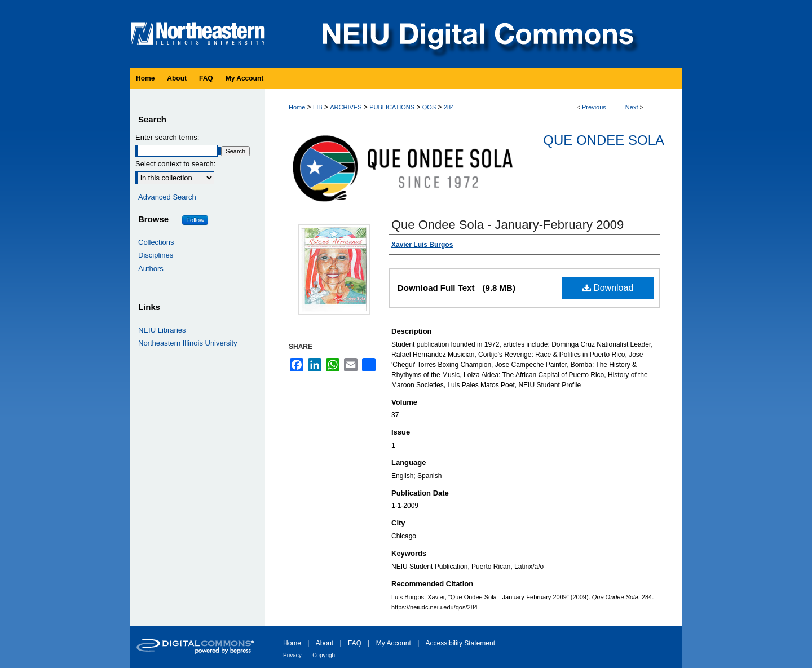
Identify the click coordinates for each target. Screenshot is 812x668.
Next (632, 107)
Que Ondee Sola (604, 140)
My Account (394, 643)
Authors (151, 269)
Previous (594, 107)
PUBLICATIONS (392, 107)
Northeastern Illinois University (188, 343)
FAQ (355, 643)
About (325, 643)
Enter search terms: (167, 137)
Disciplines (156, 255)
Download (608, 288)
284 (449, 107)
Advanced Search (167, 197)
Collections (156, 242)
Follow (195, 220)
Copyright (325, 655)
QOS (429, 107)
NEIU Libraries (162, 330)
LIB (318, 107)
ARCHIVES (346, 107)
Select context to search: (175, 164)
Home (297, 107)
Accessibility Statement (460, 643)
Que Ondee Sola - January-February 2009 (507, 225)
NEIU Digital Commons (476, 34)
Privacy (292, 655)
